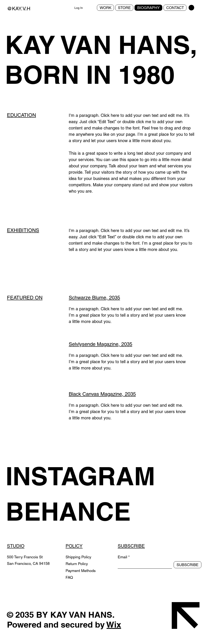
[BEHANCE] (87, 511)
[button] (191, 8)
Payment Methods (81, 571)
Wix (114, 625)
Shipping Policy (78, 557)
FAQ (69, 577)
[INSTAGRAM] (87, 476)
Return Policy (77, 564)
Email (122, 557)
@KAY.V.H (19, 9)
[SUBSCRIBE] (188, 565)
